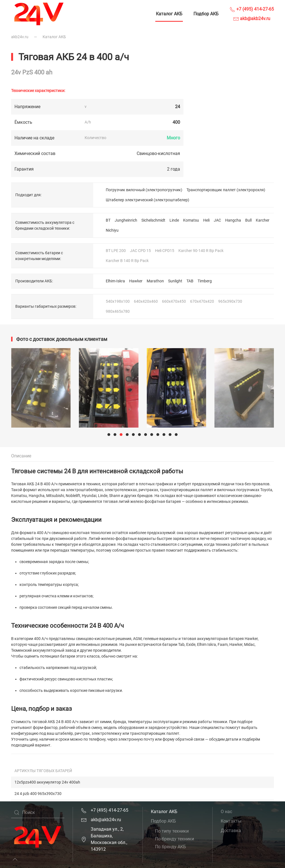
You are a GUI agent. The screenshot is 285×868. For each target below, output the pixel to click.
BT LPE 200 (116, 251)
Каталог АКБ (169, 14)
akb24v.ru (20, 37)
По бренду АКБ (170, 847)
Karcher (263, 220)
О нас (226, 812)
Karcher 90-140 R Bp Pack (201, 251)
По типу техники (172, 831)
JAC (217, 220)
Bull (248, 220)
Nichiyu (112, 230)
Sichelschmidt (153, 220)
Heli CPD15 (165, 251)
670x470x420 (202, 301)
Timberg (205, 281)
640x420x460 (146, 301)
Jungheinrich (126, 220)
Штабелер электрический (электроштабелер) (148, 200)
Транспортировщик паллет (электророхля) (226, 190)
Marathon (155, 281)
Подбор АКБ (206, 14)
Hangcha (233, 220)
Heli (206, 220)
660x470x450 (174, 301)
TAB (190, 281)
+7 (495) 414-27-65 (252, 9)
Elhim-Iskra (115, 281)
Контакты (231, 821)
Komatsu (191, 220)
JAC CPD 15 (140, 251)
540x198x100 (118, 301)
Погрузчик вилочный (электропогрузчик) (144, 190)
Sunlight (175, 281)
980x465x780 (118, 311)
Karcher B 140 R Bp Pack (127, 261)
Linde (174, 220)
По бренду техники (175, 839)
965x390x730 (230, 301)
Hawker (136, 281)
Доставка (231, 831)
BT (108, 220)
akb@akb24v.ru (252, 19)
